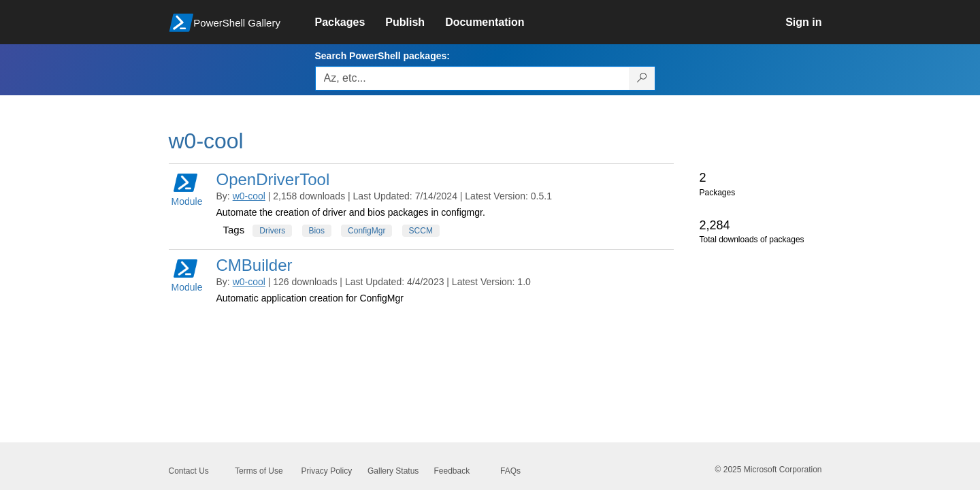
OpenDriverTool (273, 179)
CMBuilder (255, 265)
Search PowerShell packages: (382, 56)
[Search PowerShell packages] (642, 78)
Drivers (272, 231)
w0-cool (249, 196)
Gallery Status (393, 471)
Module (187, 189)
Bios (317, 231)
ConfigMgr (366, 231)
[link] (350, 22)
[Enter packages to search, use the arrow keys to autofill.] (472, 78)
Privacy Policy (327, 471)
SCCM (421, 231)
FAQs (510, 471)
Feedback (452, 471)
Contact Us (189, 471)
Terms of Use (259, 471)
